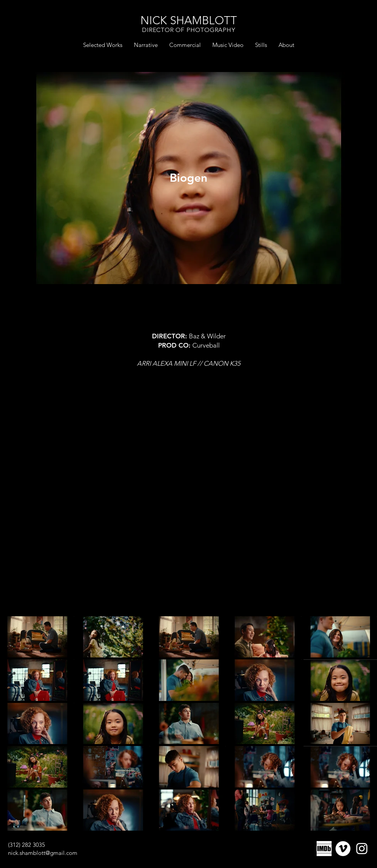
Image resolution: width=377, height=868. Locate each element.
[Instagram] (362, 849)
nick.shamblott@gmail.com (43, 853)
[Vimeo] (343, 849)
